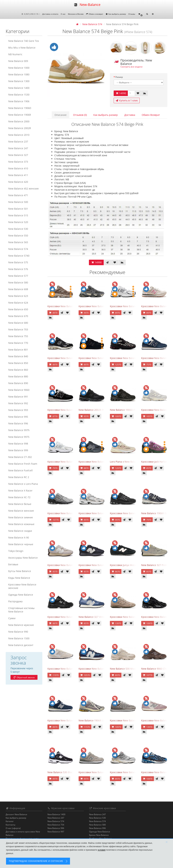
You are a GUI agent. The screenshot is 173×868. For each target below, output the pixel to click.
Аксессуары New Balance (23, 558)
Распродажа (15, 601)
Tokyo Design (16, 551)
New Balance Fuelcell (20, 470)
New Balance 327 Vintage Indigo (97, 617)
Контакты (10, 825)
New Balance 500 (18, 202)
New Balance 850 (18, 363)
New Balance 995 (18, 417)
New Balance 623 (18, 296)
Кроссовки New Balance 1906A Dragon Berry (136, 358)
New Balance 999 (18, 450)
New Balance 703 (18, 329)
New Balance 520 (18, 222)
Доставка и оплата (50, 14)
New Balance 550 (18, 235)
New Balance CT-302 (20, 457)
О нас (63, 14)
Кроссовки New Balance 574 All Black (100, 358)
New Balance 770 (18, 343)
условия (102, 850)
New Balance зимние (21, 517)
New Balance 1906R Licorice (95, 720)
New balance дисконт (21, 645)
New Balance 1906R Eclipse (157, 513)
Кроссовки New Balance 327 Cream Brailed (72, 565)
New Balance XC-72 (19, 497)
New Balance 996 (18, 423)
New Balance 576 (18, 269)
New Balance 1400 (19, 88)
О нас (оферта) (13, 828)
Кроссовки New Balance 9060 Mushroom (71, 306)
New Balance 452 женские (23, 189)
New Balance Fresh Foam (23, 464)
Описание (61, 115)
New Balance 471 (18, 195)
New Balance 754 (56, 825)
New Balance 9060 (19, 390)
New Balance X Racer (20, 491)
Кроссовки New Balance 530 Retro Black (71, 617)
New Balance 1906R (20, 115)
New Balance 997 (56, 832)
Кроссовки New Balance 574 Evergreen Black (73, 410)
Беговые (13, 564)
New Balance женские (21, 511)
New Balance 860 (18, 370)
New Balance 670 (18, 316)
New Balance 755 (18, 336)
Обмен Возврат (151, 115)
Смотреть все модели (132, 67)
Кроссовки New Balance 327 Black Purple (102, 565)
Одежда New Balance (21, 595)
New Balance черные (21, 544)
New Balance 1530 (19, 95)
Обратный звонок (24, 677)
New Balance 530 (18, 229)
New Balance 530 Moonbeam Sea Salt (132, 669)
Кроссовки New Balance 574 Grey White (133, 720)
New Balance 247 (18, 148)
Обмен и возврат (95, 14)
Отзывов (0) (80, 115)
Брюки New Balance (99, 835)
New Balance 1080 (19, 74)
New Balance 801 (18, 350)
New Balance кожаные (21, 524)
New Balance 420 (18, 182)
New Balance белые (20, 504)
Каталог (10, 821)
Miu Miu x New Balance (22, 48)
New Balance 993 (18, 410)
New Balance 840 (18, 356)
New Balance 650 (18, 309)
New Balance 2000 (19, 121)
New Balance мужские (21, 625)
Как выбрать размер (116, 14)
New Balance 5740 (19, 256)
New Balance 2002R (20, 128)
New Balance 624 (18, 303)
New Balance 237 (18, 142)
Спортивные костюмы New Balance (21, 610)
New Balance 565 (18, 242)
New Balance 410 (18, 168)
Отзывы (132, 14)
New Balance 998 (18, 444)
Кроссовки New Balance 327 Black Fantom (103, 462)
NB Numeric (15, 54)
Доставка (130, 115)
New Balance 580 (18, 282)
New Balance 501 (18, 209)
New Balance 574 (18, 249)
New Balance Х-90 (19, 538)
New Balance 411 (18, 175)
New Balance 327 (18, 155)
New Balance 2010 (19, 135)
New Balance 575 (18, 262)
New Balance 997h (19, 430)
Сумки (12, 618)
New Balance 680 (18, 323)
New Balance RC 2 (19, 477)
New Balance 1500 (19, 638)
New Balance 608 (18, 289)
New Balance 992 (18, 403)
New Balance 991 (18, 397)
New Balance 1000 (19, 68)
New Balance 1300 (19, 81)
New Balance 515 (18, 215)
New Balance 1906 (19, 101)
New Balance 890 (18, 383)
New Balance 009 (18, 61)
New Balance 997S (19, 437)
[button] (140, 14)
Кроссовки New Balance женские (22, 586)
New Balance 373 (18, 162)
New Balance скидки (20, 531)
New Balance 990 (18, 632)
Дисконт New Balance (16, 814)
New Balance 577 (18, 276)
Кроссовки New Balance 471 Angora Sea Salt (73, 669)
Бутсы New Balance (20, 571)
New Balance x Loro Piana (23, 484)
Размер (119, 77)
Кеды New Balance (19, 578)
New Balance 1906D (20, 108)
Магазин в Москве (76, 14)
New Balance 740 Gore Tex (24, 41)
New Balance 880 (18, 376)
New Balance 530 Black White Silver (68, 772)
